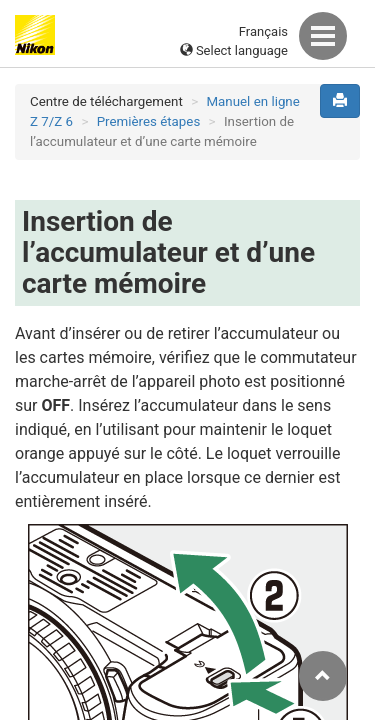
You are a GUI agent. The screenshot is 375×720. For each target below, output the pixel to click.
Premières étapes (149, 121)
